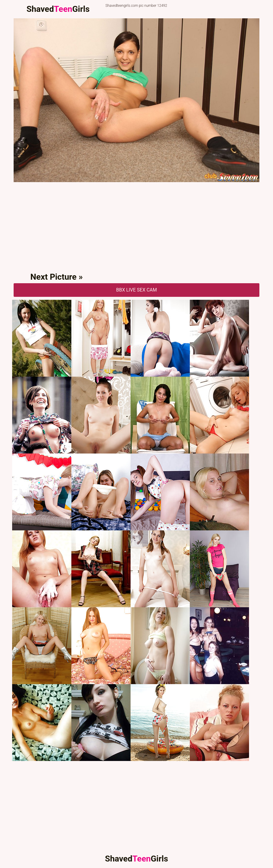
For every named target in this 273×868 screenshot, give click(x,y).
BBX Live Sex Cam (136, 290)
